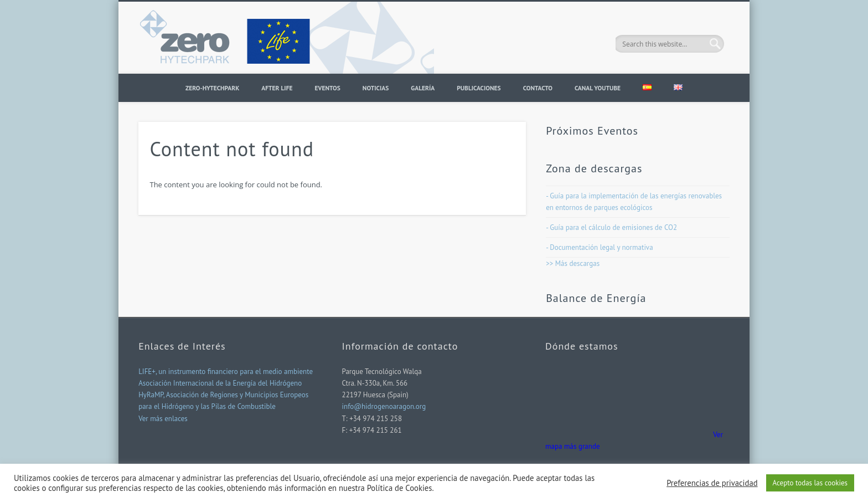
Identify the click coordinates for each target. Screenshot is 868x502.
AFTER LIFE (277, 88)
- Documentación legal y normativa (599, 247)
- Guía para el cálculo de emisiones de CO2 (611, 227)
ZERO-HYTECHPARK (212, 88)
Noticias (376, 88)
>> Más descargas (573, 263)
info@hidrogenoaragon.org (384, 406)
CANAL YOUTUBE (598, 88)
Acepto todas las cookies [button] (810, 483)
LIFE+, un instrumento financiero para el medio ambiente (226, 372)
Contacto (538, 88)
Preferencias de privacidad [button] (712, 483)
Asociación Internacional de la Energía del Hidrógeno (220, 383)
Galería (423, 88)
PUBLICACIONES (479, 88)
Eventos (327, 88)
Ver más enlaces (163, 419)
